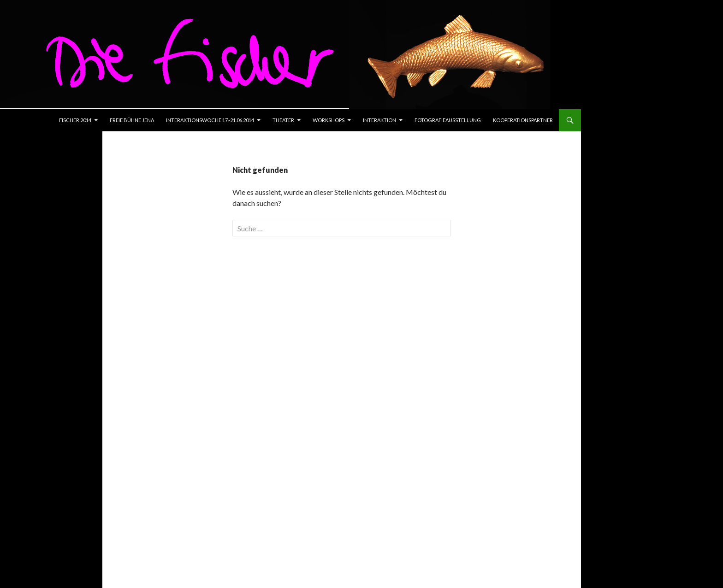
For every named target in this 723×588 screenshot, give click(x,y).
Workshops (329, 120)
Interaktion (379, 120)
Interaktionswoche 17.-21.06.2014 (210, 120)
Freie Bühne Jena (132, 120)
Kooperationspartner (523, 120)
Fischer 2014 (75, 120)
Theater (283, 120)
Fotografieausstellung (448, 120)
